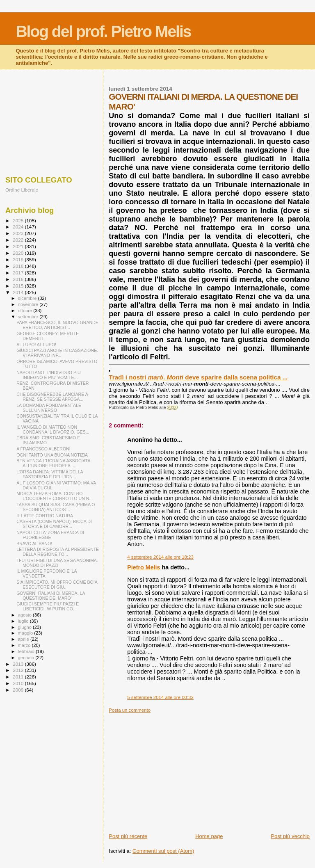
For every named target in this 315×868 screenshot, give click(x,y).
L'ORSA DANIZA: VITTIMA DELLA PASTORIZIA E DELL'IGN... (50, 474)
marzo (25, 645)
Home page (209, 836)
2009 (19, 690)
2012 (19, 670)
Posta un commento (130, 710)
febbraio (27, 651)
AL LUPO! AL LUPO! (36, 345)
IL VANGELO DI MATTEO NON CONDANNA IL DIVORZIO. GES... (53, 429)
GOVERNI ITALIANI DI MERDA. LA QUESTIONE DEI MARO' (51, 596)
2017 (19, 273)
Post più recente (128, 836)
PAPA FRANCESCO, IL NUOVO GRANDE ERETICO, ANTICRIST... (57, 325)
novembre (29, 304)
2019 (19, 259)
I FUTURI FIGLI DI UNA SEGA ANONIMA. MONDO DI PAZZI (57, 563)
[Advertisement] (209, 770)
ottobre (26, 311)
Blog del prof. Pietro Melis (103, 31)
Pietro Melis (144, 567)
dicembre (28, 298)
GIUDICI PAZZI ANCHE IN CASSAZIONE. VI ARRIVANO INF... (57, 353)
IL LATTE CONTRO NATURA (45, 516)
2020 (19, 253)
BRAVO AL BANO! (34, 544)
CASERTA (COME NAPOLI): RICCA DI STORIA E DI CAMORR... (54, 524)
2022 (19, 240)
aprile (24, 639)
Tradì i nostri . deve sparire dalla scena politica (198, 377)
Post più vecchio (290, 836)
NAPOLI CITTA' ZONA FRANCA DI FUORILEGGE (50, 535)
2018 (19, 266)
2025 (19, 220)
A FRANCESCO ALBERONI (43, 449)
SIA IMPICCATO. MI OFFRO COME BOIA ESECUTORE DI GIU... (57, 585)
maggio (26, 633)
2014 (19, 292)
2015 (19, 286)
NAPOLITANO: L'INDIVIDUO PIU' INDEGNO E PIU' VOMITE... (49, 375)
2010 (19, 683)
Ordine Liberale (22, 190)
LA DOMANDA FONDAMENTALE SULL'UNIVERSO (49, 408)
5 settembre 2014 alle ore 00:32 (160, 697)
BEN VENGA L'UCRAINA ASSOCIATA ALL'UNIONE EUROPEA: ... (53, 463)
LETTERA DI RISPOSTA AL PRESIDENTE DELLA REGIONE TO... (58, 552)
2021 (19, 246)
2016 (19, 279)
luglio (24, 621)
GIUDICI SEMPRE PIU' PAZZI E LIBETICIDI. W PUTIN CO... (48, 606)
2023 (19, 233)
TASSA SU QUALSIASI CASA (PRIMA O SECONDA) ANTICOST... (56, 507)
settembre (29, 317)
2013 (19, 664)
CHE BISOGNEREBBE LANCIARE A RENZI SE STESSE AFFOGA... (52, 397)
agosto (26, 615)
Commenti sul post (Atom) (163, 851)
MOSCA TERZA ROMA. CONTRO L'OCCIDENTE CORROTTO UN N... (55, 496)
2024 (19, 227)
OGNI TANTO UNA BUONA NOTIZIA (52, 455)
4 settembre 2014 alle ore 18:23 (160, 557)
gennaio (27, 658)
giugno (26, 627)
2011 (19, 677)
